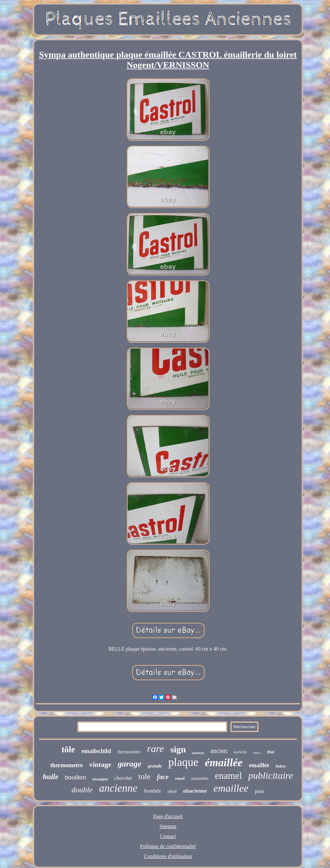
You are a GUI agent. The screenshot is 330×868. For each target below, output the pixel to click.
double (82, 790)
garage (130, 764)
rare (155, 749)
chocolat (123, 778)
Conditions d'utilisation (168, 856)
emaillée (259, 765)
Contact (168, 836)
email (180, 778)
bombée (152, 791)
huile (51, 777)
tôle (68, 749)
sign (178, 749)
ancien (219, 751)
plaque (183, 762)
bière (257, 753)
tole (145, 776)
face (163, 777)
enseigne (100, 779)
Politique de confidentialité (168, 846)
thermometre (67, 765)
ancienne (118, 788)
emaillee (231, 788)
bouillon (75, 777)
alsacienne (195, 791)
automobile (200, 778)
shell (172, 791)
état (271, 752)
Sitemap (168, 826)
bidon (281, 766)
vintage (100, 764)
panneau (198, 753)
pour (260, 791)
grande (155, 766)
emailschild (96, 751)
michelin (240, 752)
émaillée (224, 763)
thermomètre (129, 752)
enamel (228, 776)
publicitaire (271, 775)
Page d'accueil (168, 816)
